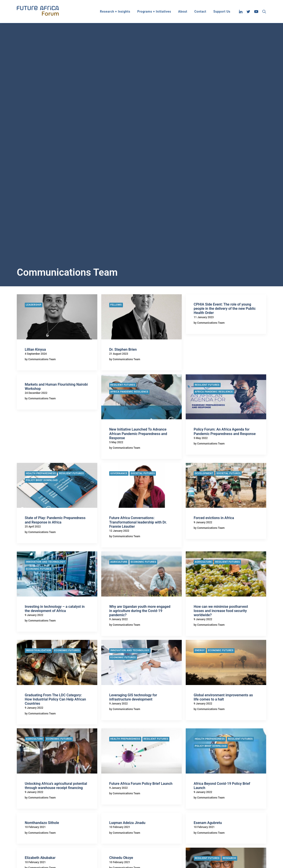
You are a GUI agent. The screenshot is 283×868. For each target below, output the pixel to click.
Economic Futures (39, 388)
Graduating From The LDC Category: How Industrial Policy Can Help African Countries (55, 519)
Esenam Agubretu (208, 642)
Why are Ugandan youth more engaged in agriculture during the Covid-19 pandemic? (140, 430)
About (183, 12)
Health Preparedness (41, 293)
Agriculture (119, 381)
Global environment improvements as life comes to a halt (223, 516)
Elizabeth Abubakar (40, 677)
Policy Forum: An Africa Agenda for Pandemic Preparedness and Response (225, 251)
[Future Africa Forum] (38, 12)
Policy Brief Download (42, 299)
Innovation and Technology (45, 381)
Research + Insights (115, 12)
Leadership (34, 124)
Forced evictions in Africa (214, 337)
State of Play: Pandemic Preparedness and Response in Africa (55, 339)
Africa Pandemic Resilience (129, 211)
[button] (241, 12)
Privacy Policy (112, 827)
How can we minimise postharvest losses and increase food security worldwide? (221, 430)
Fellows (116, 124)
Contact (200, 12)
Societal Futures (143, 293)
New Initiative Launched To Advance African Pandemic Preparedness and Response (138, 253)
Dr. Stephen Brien (123, 169)
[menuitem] (115, 12)
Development (204, 293)
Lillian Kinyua (35, 169)
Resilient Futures (123, 204)
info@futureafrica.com (225, 819)
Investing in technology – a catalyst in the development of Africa (55, 428)
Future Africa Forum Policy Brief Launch (141, 603)
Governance (119, 293)
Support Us (222, 12)
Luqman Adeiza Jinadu (127, 642)
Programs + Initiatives (154, 12)
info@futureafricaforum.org (229, 824)
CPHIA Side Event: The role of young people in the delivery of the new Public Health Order (225, 128)
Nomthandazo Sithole (42, 642)
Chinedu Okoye (121, 677)
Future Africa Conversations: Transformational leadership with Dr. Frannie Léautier (138, 341)
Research (229, 677)
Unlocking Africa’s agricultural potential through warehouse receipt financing (56, 605)
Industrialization (38, 470)
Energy (200, 470)
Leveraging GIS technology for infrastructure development (133, 516)
